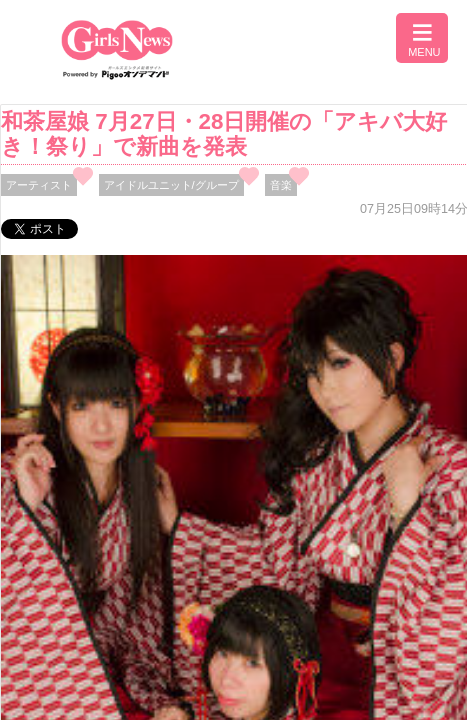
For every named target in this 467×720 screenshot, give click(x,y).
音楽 (281, 185)
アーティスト (39, 185)
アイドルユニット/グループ (171, 185)
